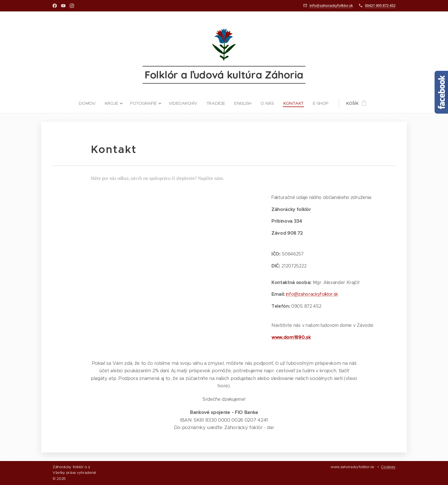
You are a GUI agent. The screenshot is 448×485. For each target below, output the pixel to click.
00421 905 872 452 (380, 5)
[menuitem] (87, 103)
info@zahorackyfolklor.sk (331, 5)
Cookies (388, 467)
